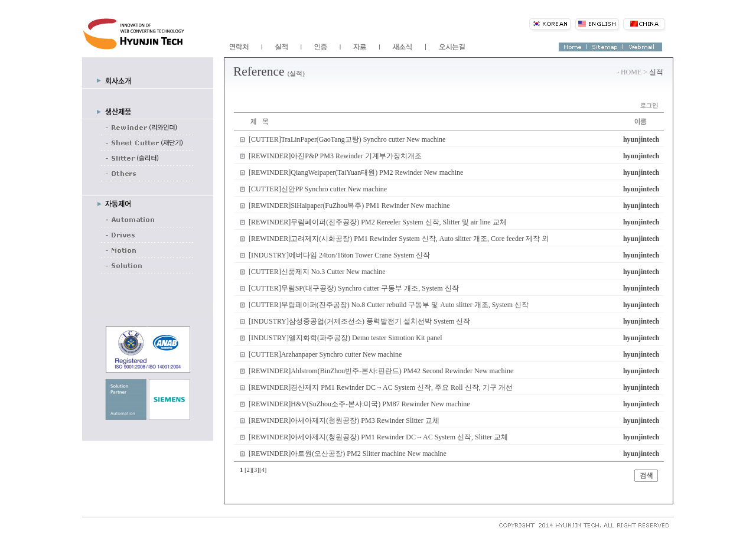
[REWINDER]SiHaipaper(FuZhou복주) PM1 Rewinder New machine (349, 206)
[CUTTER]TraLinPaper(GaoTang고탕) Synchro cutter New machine (347, 139)
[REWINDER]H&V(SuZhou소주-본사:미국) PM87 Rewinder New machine (359, 404)
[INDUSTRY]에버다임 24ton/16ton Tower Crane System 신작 (339, 255)
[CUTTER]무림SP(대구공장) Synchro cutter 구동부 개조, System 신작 (354, 288)
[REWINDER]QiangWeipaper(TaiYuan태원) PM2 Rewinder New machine (356, 172)
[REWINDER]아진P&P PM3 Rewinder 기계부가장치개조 (335, 156)
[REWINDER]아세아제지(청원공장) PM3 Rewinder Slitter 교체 (344, 420)
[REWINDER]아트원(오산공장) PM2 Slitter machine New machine (348, 454)
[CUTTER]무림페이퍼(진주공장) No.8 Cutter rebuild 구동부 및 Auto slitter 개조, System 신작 (389, 305)
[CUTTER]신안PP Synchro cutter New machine (318, 189)
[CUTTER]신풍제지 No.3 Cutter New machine (317, 272)
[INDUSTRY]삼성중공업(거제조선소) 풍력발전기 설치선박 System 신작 (359, 321)
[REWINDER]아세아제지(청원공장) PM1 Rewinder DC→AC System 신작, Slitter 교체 (378, 437)
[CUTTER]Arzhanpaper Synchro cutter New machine (325, 354)
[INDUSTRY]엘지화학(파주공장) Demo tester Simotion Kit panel (346, 338)
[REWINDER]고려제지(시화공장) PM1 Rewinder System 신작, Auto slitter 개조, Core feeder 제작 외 (399, 239)
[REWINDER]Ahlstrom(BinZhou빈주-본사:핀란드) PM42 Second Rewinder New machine (381, 371)
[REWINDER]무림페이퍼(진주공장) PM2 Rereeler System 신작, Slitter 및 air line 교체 (378, 222)
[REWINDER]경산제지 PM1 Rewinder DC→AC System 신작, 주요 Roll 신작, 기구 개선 (381, 387)
